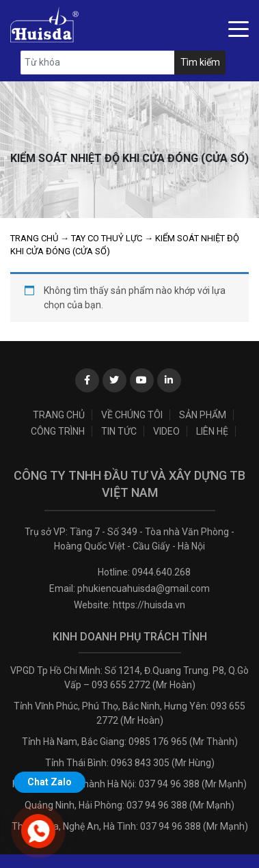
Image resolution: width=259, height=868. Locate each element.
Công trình (58, 431)
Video (166, 431)
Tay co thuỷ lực (107, 238)
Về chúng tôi (132, 415)
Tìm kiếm (200, 62)
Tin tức (119, 431)
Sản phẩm (203, 415)
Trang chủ (34, 238)
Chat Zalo (50, 782)
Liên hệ (212, 431)
